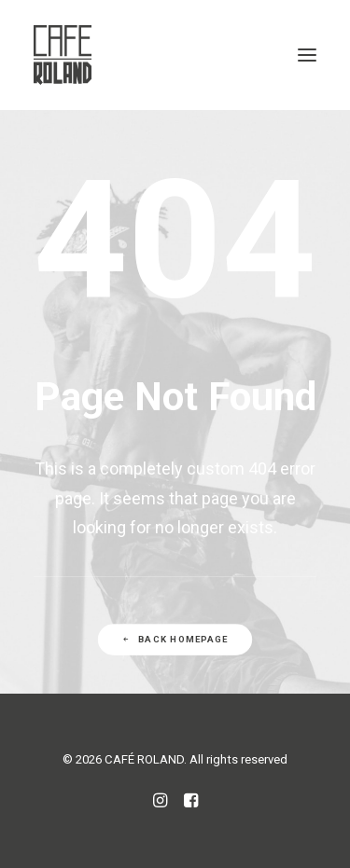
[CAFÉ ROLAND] (63, 55)
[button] (307, 55)
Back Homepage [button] (175, 639)
